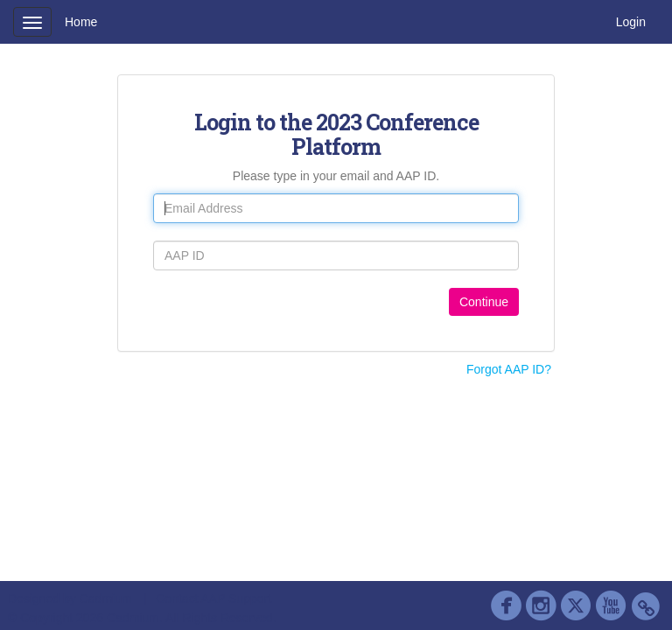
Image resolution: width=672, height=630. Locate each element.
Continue (484, 302)
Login (631, 22)
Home (81, 22)
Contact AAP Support (213, 598)
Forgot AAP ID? (509, 369)
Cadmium (106, 598)
